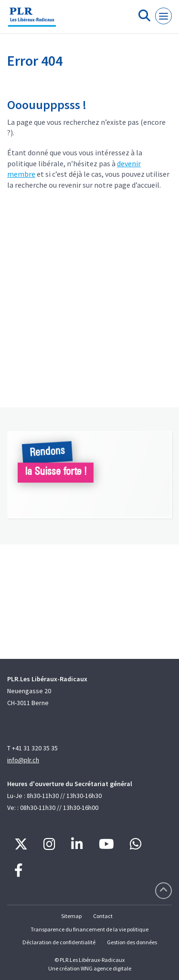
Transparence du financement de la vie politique (89, 929)
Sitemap (71, 916)
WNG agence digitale (106, 968)
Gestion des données (132, 942)
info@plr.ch (23, 760)
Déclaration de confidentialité (59, 942)
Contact (103, 916)
